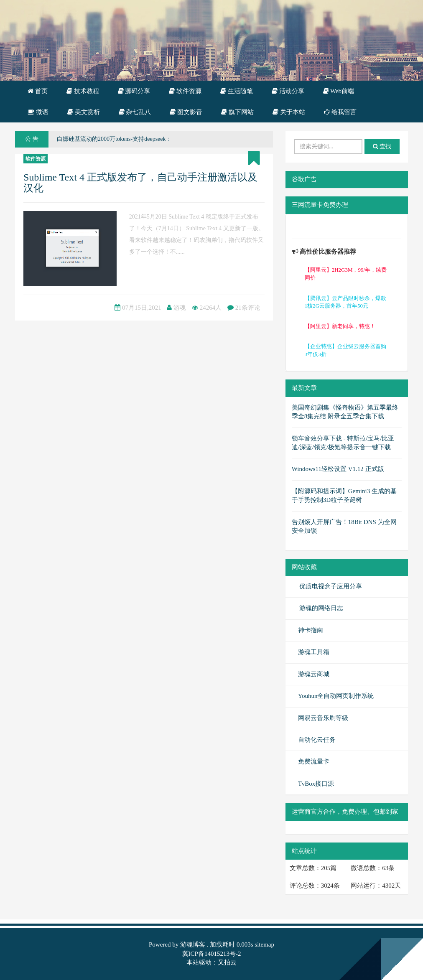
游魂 (180, 308)
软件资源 (185, 91)
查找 (382, 146)
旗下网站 (237, 112)
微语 (38, 112)
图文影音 (186, 112)
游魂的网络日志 (321, 608)
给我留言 (340, 112)
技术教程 (83, 91)
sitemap (264, 944)
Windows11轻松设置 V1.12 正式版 (338, 469)
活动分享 (288, 91)
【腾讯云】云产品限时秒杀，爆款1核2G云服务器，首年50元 (345, 302)
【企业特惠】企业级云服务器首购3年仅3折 (345, 350)
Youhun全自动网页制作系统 (336, 696)
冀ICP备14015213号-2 (212, 954)
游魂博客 (193, 944)
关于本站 (289, 112)
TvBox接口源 (316, 784)
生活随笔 (237, 91)
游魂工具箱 (314, 652)
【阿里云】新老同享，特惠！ (340, 326)
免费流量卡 (314, 761)
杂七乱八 (135, 112)
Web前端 (339, 91)
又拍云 (227, 962)
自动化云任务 (317, 740)
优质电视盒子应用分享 (330, 586)
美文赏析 (84, 112)
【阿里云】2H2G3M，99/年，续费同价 (346, 274)
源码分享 (134, 91)
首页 (38, 91)
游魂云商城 (314, 674)
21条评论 (248, 308)
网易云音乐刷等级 (323, 718)
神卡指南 (311, 630)
